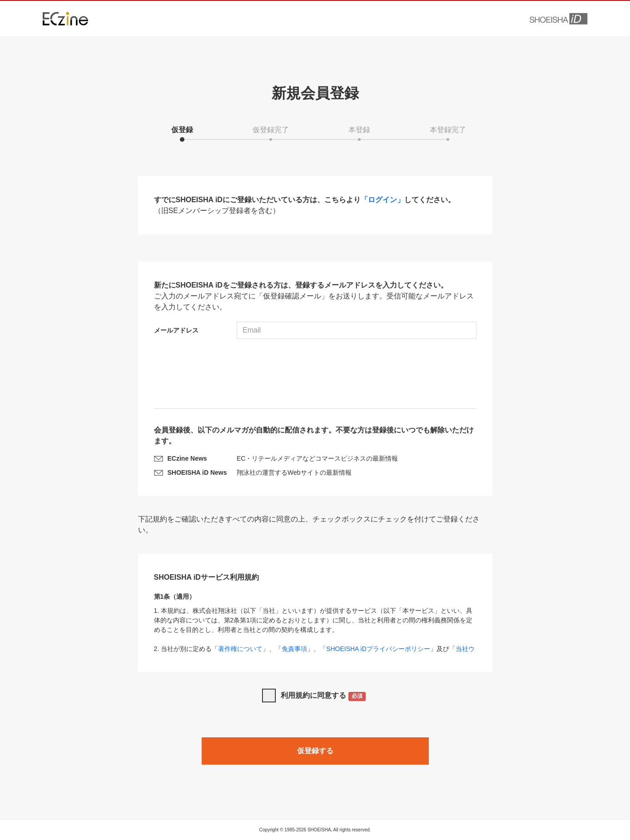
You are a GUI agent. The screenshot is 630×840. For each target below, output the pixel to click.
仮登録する (315, 751)
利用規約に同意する (323, 696)
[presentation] (315, 375)
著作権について (240, 649)
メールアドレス (176, 330)
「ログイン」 (382, 200)
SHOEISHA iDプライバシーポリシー (378, 649)
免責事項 (294, 649)
